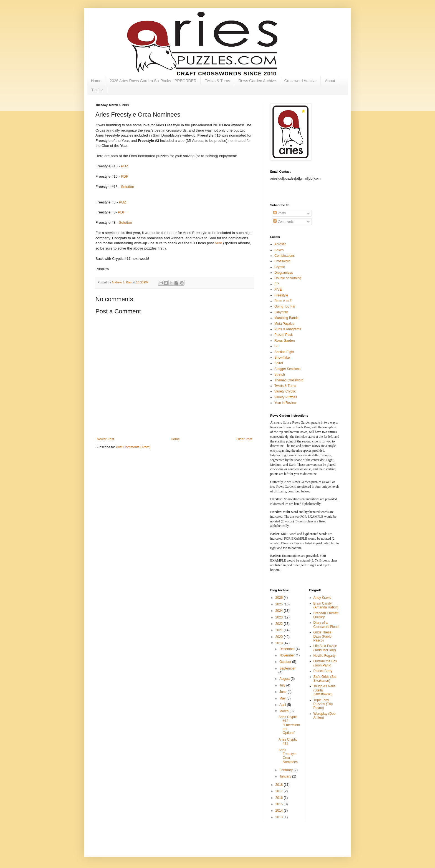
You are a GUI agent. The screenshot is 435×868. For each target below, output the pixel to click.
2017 (280, 791)
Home (96, 81)
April (283, 705)
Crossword (282, 261)
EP (277, 284)
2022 (280, 624)
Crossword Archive (301, 81)
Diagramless (284, 273)
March (284, 711)
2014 (280, 811)
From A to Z (283, 301)
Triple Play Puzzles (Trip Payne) (323, 704)
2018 (280, 785)
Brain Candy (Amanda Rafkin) (326, 605)
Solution (128, 187)
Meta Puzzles (284, 324)
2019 (280, 643)
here (218, 243)
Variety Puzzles (286, 397)
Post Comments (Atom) (133, 447)
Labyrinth (281, 312)
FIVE (278, 290)
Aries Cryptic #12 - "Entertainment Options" (289, 725)
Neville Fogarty (325, 656)
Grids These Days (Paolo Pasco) (323, 636)
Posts (280, 213)
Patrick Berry (323, 671)
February (286, 770)
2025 (280, 604)
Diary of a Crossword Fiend (326, 625)
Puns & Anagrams (288, 329)
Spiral (279, 363)
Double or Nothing (288, 278)
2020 (280, 637)
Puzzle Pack (284, 335)
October (286, 662)
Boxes (279, 250)
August (285, 679)
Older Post (244, 439)
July (283, 685)
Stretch (280, 374)
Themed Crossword (289, 380)
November (288, 655)
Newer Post (105, 439)
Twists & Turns (217, 81)
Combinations (284, 256)
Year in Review (285, 403)
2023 (280, 617)
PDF (125, 176)
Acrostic (280, 244)
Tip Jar (97, 90)
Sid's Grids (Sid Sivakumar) (325, 679)
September (288, 668)
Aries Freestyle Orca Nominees (288, 756)
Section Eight (284, 352)
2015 (280, 804)
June (283, 692)
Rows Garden (284, 341)
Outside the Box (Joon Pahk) (325, 663)
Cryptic (280, 267)
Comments (283, 222)
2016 (280, 798)
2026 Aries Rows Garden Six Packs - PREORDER (153, 81)
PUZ (125, 166)
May (283, 698)
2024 (280, 611)
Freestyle (281, 295)
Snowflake (282, 358)
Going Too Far (285, 306)
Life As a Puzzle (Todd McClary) (325, 648)
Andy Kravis (322, 598)
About (330, 81)
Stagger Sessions (287, 369)
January (286, 776)
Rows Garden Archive (257, 81)
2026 (280, 598)
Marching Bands (286, 318)
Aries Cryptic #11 (288, 741)
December (288, 649)
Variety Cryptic (285, 391)
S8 (276, 346)
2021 (280, 630)
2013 (280, 817)
